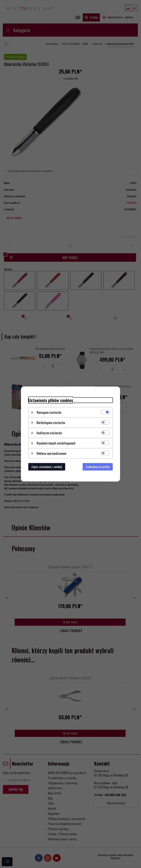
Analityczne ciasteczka (49, 433)
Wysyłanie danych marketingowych (56, 443)
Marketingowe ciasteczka (51, 423)
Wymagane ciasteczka (49, 412)
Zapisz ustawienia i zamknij (47, 467)
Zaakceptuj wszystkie (98, 467)
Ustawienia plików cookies (51, 400)
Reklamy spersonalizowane (51, 453)
